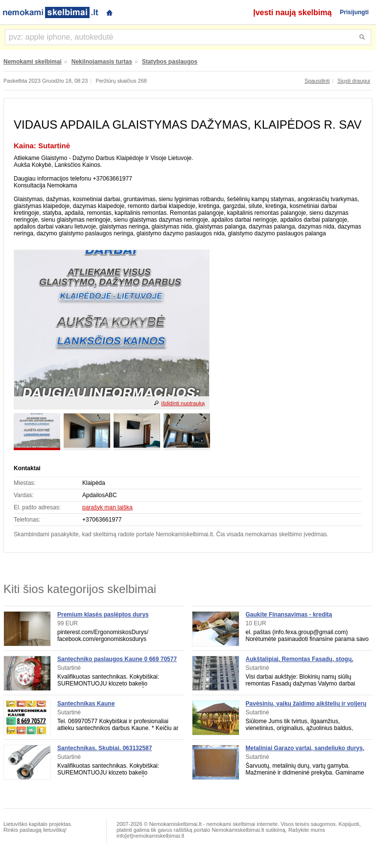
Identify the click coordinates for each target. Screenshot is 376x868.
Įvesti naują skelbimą (292, 12)
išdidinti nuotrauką (183, 403)
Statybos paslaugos (170, 62)
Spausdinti (317, 81)
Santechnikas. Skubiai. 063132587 (105, 748)
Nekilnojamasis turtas (102, 62)
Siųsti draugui (354, 81)
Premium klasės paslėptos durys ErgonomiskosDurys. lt (103, 618)
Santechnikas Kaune (86, 704)
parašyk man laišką (107, 507)
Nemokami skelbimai (33, 62)
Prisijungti (354, 12)
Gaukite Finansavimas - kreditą (289, 615)
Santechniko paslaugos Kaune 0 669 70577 (117, 659)
